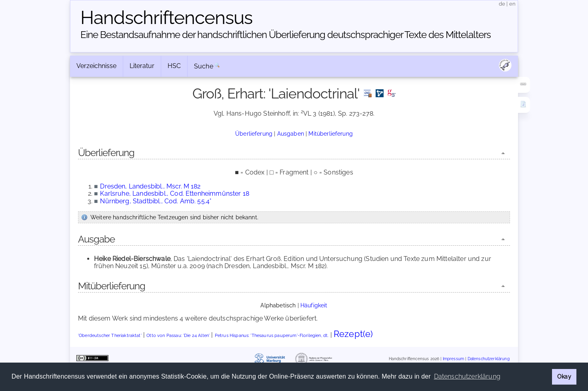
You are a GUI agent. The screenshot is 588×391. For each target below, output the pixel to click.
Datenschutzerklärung (489, 359)
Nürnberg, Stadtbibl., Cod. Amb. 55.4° (156, 201)
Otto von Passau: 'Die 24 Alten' (178, 336)
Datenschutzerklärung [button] (467, 376)
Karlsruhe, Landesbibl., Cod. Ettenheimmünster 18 (175, 193)
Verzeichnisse (96, 66)
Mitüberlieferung (331, 133)
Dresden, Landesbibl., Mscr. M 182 (150, 186)
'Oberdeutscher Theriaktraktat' (110, 336)
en (512, 4)
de (502, 4)
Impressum (453, 359)
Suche (204, 66)
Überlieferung (254, 133)
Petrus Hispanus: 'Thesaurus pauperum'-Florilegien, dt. (272, 336)
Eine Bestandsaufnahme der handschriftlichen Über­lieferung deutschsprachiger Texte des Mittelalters (286, 35)
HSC (174, 66)
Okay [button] (564, 376)
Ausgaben (291, 133)
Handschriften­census (166, 18)
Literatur (142, 66)
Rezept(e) (353, 334)
